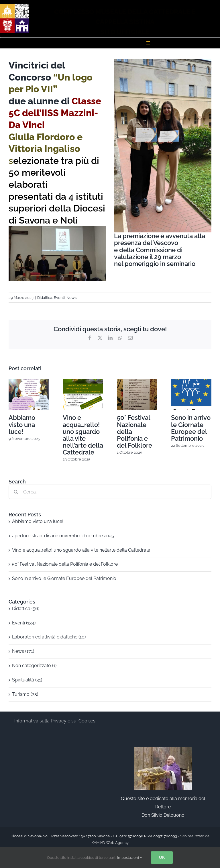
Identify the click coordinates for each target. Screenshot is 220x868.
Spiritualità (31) (27, 680)
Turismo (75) (25, 694)
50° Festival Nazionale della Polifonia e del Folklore (65, 564)
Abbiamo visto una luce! (22, 424)
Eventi (59, 298)
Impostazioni (130, 858)
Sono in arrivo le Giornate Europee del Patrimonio (191, 428)
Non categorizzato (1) (34, 666)
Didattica (45, 298)
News (71, 298)
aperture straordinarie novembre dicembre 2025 (63, 536)
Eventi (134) (24, 623)
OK (162, 857)
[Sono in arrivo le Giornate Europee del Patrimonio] (191, 382)
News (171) (23, 651)
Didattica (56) (26, 609)
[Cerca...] (110, 492)
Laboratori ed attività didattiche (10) (49, 637)
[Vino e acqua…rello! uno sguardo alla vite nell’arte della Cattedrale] (83, 382)
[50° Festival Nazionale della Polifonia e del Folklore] (137, 382)
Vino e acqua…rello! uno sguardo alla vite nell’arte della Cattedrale (83, 435)
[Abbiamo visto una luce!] (29, 382)
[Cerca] (16, 492)
